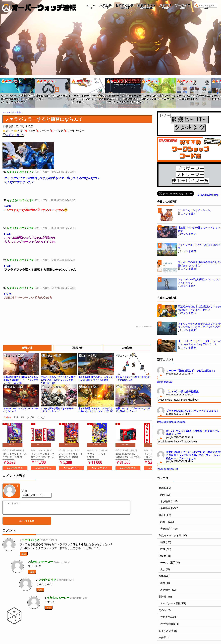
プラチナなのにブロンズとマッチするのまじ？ (192, 411)
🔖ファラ (30, 131)
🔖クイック (57, 131)
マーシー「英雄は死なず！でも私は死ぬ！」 (191, 371)
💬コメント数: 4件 (13, 135)
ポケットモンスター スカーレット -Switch (71, 455)
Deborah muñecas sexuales (171, 422)
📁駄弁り (8, 131)
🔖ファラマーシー (74, 131)
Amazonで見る (15, 468)
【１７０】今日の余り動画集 (182, 392)
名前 (24, 491)
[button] (2, 92)
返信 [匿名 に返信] (32, 572)
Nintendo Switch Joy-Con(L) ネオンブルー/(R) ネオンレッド (128, 455)
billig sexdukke (165, 382)
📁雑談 (18, 131)
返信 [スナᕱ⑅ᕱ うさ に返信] (24, 554)
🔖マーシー (43, 131)
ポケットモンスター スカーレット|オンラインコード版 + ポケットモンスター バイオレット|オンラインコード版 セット (43, 455)
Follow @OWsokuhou (208, 195)
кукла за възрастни (167, 469)
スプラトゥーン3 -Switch (97, 455)
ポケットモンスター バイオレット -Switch (14, 455)
